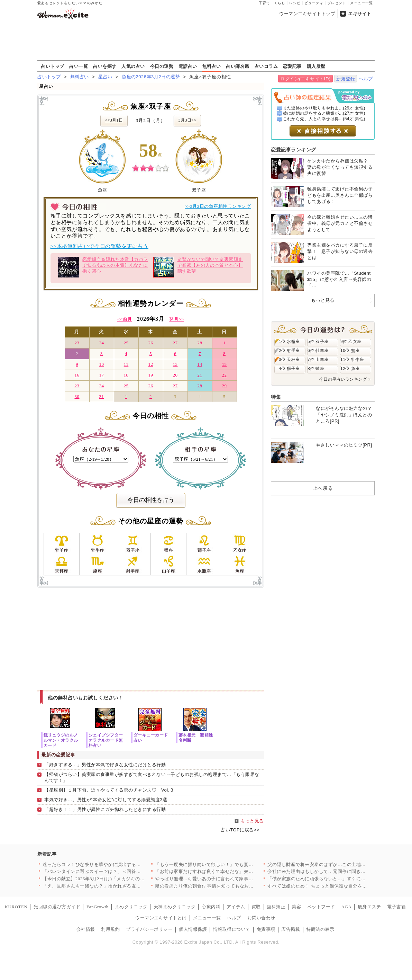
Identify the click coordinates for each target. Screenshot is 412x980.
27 (175, 343)
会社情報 (86, 929)
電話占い (188, 66)
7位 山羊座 (318, 360)
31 (101, 396)
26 (150, 343)
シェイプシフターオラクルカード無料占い (106, 740)
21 (200, 375)
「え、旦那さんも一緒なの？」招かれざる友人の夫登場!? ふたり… (113, 886)
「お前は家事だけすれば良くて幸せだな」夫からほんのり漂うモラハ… (230, 871)
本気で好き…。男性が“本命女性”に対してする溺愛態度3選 (106, 800)
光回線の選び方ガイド (57, 907)
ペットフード (321, 907)
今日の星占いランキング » (345, 379)
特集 (276, 397)
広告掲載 (291, 929)
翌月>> (177, 319)
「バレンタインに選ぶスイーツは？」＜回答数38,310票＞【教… (110, 871)
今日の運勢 (162, 66)
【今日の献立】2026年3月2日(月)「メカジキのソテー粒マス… (108, 879)
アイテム (236, 907)
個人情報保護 (193, 929)
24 (101, 343)
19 (150, 375)
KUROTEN (16, 907)
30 (77, 396)
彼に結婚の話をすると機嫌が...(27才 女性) (324, 113)
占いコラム (266, 66)
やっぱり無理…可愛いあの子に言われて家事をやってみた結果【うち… (230, 879)
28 (200, 343)
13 (175, 364)
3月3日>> (187, 120)
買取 (256, 907)
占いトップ (53, 66)
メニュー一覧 (361, 3)
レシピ (295, 3)
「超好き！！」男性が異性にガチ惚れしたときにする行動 (105, 809)
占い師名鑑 (238, 66)
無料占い (212, 66)
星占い (105, 77)
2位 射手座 (289, 351)
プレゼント (337, 3)
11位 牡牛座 (352, 360)
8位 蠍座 (316, 369)
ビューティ (314, 3)
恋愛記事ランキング (294, 150)
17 (101, 375)
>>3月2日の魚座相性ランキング (218, 206)
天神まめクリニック (175, 907)
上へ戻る (323, 488)
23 (77, 343)
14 (200, 364)
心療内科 (211, 907)
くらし (280, 3)
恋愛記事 (292, 66)
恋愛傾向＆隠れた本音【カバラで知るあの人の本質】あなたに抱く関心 (103, 267)
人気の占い (133, 66)
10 (101, 364)
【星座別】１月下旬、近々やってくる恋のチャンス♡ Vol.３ (109, 790)
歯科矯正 (276, 907)
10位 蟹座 (350, 351)
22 (224, 375)
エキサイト (360, 14)
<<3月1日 (114, 120)
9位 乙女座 (351, 342)
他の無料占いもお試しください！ (86, 698)
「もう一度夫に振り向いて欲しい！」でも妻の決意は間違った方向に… (230, 864)
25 (126, 343)
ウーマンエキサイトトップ (307, 14)
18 (126, 375)
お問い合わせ (261, 918)
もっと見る (252, 821)
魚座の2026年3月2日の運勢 (151, 77)
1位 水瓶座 (289, 342)
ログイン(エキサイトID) (305, 79)
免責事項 (266, 929)
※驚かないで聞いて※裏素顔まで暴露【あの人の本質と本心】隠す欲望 (198, 267)
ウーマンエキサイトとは (161, 918)
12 (150, 364)
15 (224, 364)
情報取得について (232, 929)
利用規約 (110, 929)
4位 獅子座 (289, 369)
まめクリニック (131, 907)
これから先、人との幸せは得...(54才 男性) (324, 119)
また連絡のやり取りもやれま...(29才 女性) (324, 108)
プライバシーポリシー (149, 929)
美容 (296, 907)
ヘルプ (366, 79)
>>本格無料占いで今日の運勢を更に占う (99, 246)
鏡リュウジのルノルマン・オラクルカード (61, 740)
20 (175, 375)
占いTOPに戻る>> (240, 830)
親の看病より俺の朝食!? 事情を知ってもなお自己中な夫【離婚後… (225, 886)
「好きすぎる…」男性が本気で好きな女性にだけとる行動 (105, 765)
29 (224, 386)
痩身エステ (369, 907)
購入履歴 (316, 66)
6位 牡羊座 (318, 351)
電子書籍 (396, 907)
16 (77, 375)
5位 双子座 (318, 342)
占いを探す (105, 66)
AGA (347, 907)
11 (126, 364)
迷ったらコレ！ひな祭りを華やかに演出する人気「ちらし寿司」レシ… (117, 864)
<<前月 (125, 319)
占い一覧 (79, 66)
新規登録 (346, 79)
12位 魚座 (350, 369)
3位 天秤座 (289, 360)
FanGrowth (98, 907)
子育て (264, 3)
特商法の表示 (320, 929)
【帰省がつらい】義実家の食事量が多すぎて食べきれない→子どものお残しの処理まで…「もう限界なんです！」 (152, 777)
